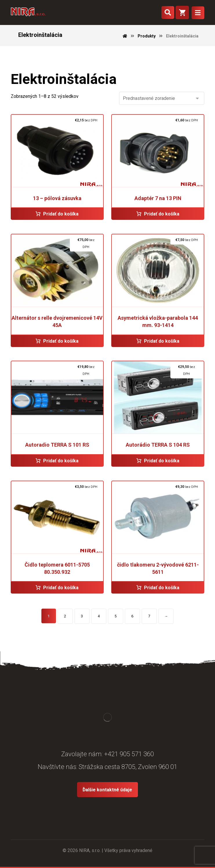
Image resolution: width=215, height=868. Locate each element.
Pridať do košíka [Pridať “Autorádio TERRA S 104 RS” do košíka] (162, 461)
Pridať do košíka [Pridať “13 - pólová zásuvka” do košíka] (61, 214)
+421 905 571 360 (129, 754)
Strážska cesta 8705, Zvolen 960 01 (128, 767)
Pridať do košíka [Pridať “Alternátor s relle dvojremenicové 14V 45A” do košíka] (61, 341)
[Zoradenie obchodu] (162, 98)
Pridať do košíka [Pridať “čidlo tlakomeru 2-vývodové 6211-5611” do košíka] (162, 588)
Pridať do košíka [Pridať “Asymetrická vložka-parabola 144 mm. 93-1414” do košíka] (162, 341)
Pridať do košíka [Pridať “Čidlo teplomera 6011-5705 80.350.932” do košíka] (61, 588)
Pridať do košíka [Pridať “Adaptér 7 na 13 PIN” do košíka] (162, 214)
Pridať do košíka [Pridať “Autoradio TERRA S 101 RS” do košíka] (61, 461)
